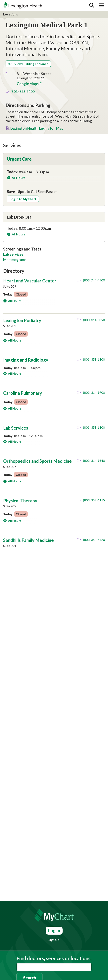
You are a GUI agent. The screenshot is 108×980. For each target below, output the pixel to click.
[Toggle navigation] (101, 5)
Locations (11, 14)
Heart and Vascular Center (30, 281)
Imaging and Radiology (26, 360)
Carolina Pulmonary (23, 393)
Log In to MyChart (23, 199)
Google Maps (28, 84)
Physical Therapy (20, 501)
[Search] (92, 5)
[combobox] (54, 967)
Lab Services (13, 254)
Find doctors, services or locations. (54, 958)
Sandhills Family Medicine (28, 540)
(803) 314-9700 (94, 392)
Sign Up (54, 940)
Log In (54, 931)
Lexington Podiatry (22, 320)
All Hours (18, 178)
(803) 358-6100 (23, 91)
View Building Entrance (28, 64)
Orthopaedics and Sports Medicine (37, 461)
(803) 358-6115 (94, 500)
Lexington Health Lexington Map (37, 128)
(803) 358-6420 (94, 540)
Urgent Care (19, 159)
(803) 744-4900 (94, 280)
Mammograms (15, 260)
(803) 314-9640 (94, 460)
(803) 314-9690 (94, 320)
